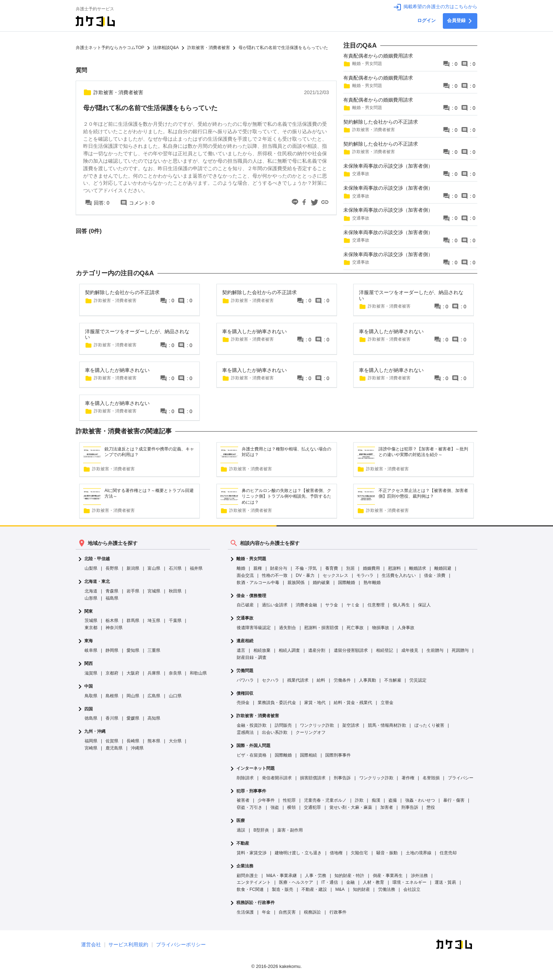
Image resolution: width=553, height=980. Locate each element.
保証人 (424, 605)
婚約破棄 (321, 583)
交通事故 (245, 618)
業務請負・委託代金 (277, 703)
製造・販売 (283, 889)
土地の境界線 (419, 853)
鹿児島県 (114, 748)
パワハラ (245, 680)
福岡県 (91, 741)
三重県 (154, 650)
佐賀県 (112, 741)
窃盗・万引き (249, 807)
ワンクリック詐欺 (317, 725)
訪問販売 (283, 725)
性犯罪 (289, 800)
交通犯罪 (312, 807)
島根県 (112, 696)
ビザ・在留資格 (252, 755)
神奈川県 (114, 628)
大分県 (175, 741)
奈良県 (175, 673)
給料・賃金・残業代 (353, 703)
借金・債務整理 (251, 596)
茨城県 (91, 621)
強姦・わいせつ (420, 800)
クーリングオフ (311, 732)
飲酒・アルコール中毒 (258, 583)
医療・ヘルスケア (296, 882)
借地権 (336, 853)
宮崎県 (91, 748)
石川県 (175, 568)
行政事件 (338, 912)
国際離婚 (347, 583)
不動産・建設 (314, 889)
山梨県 (91, 568)
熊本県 (154, 741)
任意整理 (376, 605)
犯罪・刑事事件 (251, 791)
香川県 (112, 718)
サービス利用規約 (128, 944)
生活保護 (245, 912)
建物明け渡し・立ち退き (298, 853)
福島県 (112, 598)
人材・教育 (374, 882)
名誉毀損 (431, 778)
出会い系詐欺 (275, 732)
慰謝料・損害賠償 (321, 628)
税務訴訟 (312, 912)
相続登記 (385, 650)
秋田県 (175, 591)
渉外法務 (419, 876)
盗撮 (393, 800)
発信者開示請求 (277, 778)
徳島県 (91, 718)
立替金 (387, 703)
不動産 (243, 843)
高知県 (154, 718)
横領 (291, 807)
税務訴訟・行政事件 (256, 903)
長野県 (112, 568)
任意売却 (448, 853)
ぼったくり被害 (429, 725)
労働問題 (245, 671)
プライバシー (461, 778)
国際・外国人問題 (253, 746)
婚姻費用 (371, 568)
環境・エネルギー (409, 882)
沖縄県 (137, 748)
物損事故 (381, 628)
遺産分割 (317, 650)
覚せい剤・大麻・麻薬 (351, 807)
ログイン (426, 21)
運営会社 (91, 944)
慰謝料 (394, 568)
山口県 (175, 696)
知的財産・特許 (349, 876)
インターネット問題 (256, 768)
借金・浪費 (435, 575)
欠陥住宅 (359, 853)
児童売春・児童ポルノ (325, 800)
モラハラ (365, 575)
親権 (258, 568)
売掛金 (243, 703)
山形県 (91, 598)
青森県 (112, 591)
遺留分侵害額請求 (351, 650)
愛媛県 (133, 718)
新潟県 (133, 568)
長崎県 (133, 741)
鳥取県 (91, 696)
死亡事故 (355, 628)
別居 (350, 568)
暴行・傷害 (454, 800)
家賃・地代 (315, 703)
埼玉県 (154, 621)
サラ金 (332, 605)
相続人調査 (289, 650)
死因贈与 (460, 650)
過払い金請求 (275, 605)
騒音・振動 (387, 853)
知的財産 (361, 889)
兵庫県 (154, 673)
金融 (350, 882)
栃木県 (112, 621)
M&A (340, 889)
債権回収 (245, 694)
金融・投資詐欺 (252, 725)
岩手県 (133, 591)
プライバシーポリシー (181, 944)
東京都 (91, 628)
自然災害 (287, 912)
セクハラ (270, 680)
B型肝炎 (261, 830)
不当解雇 (393, 680)
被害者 (243, 800)
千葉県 (175, 621)
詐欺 (359, 800)
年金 (266, 912)
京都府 (112, 673)
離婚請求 (418, 568)
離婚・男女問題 (251, 559)
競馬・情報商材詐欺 (387, 725)
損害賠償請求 (313, 778)
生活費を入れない (399, 575)
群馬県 (133, 621)
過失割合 (288, 628)
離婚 (241, 568)
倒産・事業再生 (388, 876)
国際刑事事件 (338, 755)
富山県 (154, 568)
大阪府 (133, 673)
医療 (241, 821)
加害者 (387, 807)
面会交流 (245, 575)
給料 (321, 680)
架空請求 (351, 725)
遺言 (241, 650)
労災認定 (418, 680)
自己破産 (245, 605)
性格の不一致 (275, 575)
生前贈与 (435, 650)
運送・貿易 (445, 882)
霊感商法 (245, 732)
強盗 (275, 807)
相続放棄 (262, 650)
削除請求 (245, 778)
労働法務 (387, 889)
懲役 (431, 807)
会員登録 (460, 21)
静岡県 (112, 650)
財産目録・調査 (252, 657)
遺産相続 (245, 641)
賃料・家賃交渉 (252, 853)
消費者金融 (306, 605)
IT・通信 (330, 882)
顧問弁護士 (247, 876)
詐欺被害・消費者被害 (258, 716)
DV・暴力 (305, 575)
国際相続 (308, 755)
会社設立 (412, 889)
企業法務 (245, 866)
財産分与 (279, 568)
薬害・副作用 (290, 830)
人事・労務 (316, 876)
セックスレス (335, 575)
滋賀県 (91, 673)
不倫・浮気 (306, 568)
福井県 (196, 568)
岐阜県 (91, 650)
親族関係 (296, 583)
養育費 (332, 568)
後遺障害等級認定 (254, 628)
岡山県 (133, 696)
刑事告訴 (342, 778)
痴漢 (376, 800)
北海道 (91, 591)
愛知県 (133, 650)
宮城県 (154, 591)
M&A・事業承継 (281, 876)
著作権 (408, 778)
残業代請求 (298, 680)
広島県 (154, 696)
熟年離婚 (372, 583)
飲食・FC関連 (250, 889)
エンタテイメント (254, 882)
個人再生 (401, 605)
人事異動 (367, 680)
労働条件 (342, 680)
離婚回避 (443, 568)
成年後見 (410, 650)
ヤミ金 (353, 605)
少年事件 (266, 800)
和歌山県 (198, 673)
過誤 (241, 830)
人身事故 (406, 628)
